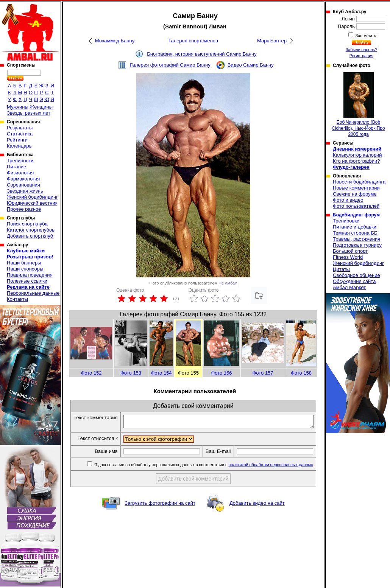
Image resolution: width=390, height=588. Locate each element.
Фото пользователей (356, 206)
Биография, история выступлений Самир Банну (202, 54)
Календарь (19, 146)
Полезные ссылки (27, 281)
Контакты (17, 299)
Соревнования (23, 185)
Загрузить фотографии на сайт (160, 516)
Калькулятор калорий (357, 155)
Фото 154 (161, 373)
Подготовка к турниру (357, 245)
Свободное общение (356, 275)
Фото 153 (131, 373)
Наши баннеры (24, 263)
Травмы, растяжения (356, 239)
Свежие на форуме (355, 194)
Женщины (41, 107)
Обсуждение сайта (354, 281)
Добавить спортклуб (30, 236)
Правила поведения (30, 275)
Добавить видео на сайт (257, 516)
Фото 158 (301, 373)
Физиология (20, 173)
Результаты (20, 128)
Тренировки (20, 161)
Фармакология (23, 179)
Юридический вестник (32, 203)
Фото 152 (91, 373)
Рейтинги (17, 140)
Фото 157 (263, 373)
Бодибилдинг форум (356, 215)
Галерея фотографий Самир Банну (170, 65)
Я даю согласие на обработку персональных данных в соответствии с (205, 478)
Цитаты (341, 269)
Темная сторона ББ (355, 233)
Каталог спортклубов (31, 230)
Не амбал (228, 283)
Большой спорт (350, 251)
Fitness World (348, 257)
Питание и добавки (355, 227)
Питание (16, 167)
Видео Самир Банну (251, 65)
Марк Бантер (272, 41)
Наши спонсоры (25, 269)
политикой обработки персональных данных (272, 478)
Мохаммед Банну (115, 41)
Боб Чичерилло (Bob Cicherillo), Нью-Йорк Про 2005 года (358, 105)
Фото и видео (348, 200)
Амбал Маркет (349, 287)
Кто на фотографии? (356, 161)
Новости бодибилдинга (359, 182)
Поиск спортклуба (27, 224)
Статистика (20, 134)
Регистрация (361, 56)
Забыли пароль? (362, 50)
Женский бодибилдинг (32, 197)
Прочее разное (24, 209)
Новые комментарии (356, 188)
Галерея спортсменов (193, 41)
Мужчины (18, 107)
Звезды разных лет (29, 113)
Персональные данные (33, 293)
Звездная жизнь (25, 191)
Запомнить (365, 36)
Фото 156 (221, 373)
